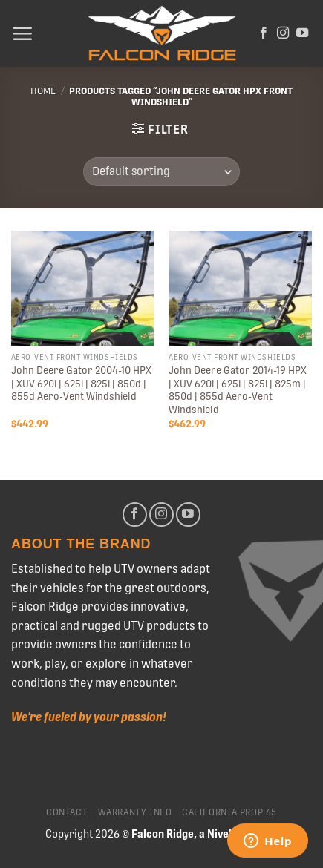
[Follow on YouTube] (302, 33)
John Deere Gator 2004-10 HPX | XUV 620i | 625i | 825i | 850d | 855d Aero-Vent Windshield (81, 383)
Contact (67, 812)
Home (43, 91)
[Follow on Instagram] (283, 33)
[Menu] (22, 33)
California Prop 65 (229, 812)
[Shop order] (161, 172)
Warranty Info (135, 812)
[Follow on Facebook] (264, 33)
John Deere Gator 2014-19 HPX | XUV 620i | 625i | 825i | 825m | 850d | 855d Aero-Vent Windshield (238, 390)
